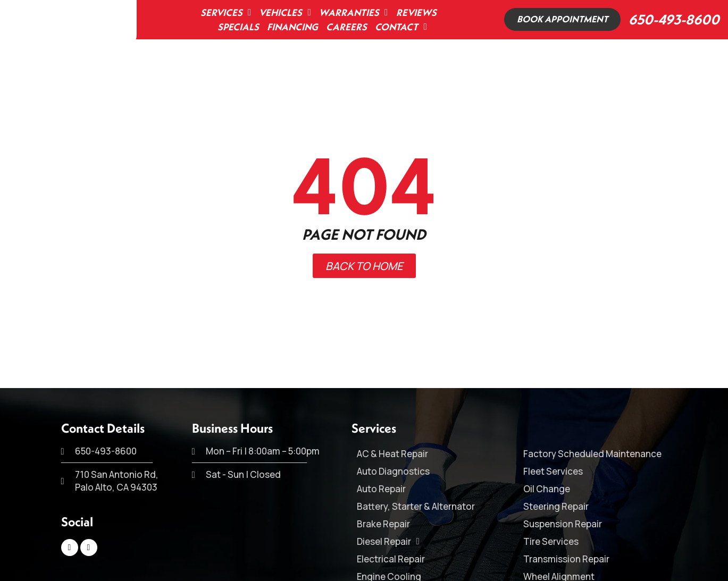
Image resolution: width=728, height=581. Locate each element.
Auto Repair (381, 489)
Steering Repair (556, 506)
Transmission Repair (566, 559)
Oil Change (547, 489)
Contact (399, 27)
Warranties (352, 12)
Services (223, 12)
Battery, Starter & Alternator (416, 506)
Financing (290, 27)
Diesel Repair (388, 541)
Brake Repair (383, 524)
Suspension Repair (563, 524)
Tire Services (551, 541)
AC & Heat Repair (392, 454)
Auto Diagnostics (393, 471)
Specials (236, 27)
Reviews (414, 12)
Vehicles (283, 12)
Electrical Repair (391, 559)
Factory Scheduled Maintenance (592, 454)
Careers (344, 27)
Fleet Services (553, 471)
